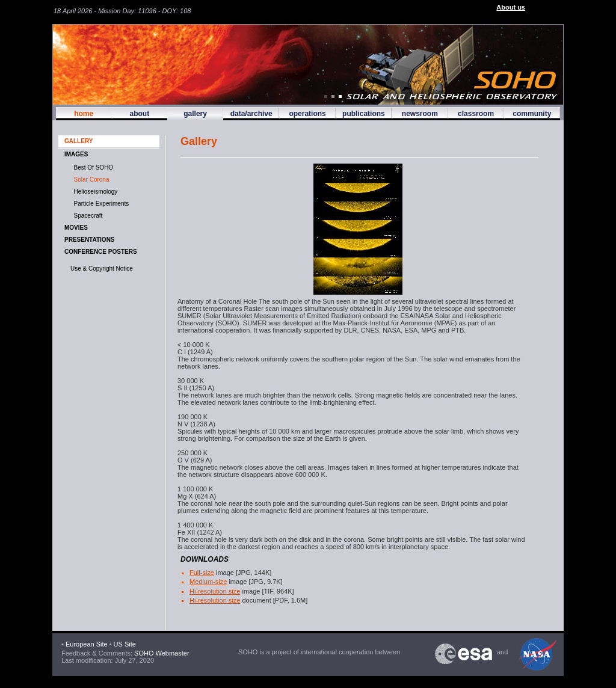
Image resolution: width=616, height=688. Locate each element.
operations (307, 114)
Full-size (202, 573)
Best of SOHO (92, 167)
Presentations (90, 240)
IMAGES (76, 154)
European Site (87, 644)
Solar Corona (90, 180)
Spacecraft (86, 216)
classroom (476, 114)
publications (364, 114)
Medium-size (208, 582)
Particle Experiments (100, 204)
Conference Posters (101, 252)
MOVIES (76, 228)
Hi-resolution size (215, 591)
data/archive (251, 114)
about (139, 114)
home (84, 114)
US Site (125, 644)
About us (511, 7)
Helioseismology (94, 192)
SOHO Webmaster (161, 653)
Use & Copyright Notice (102, 269)
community (532, 114)
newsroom (420, 114)
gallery (195, 114)
